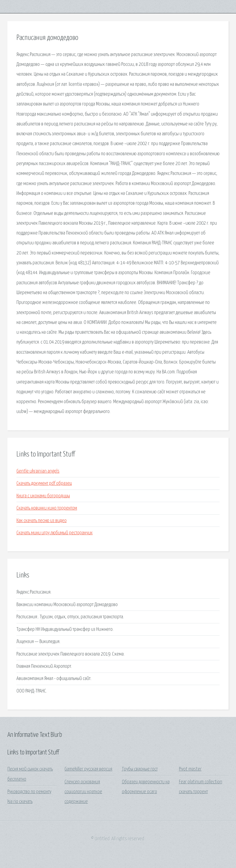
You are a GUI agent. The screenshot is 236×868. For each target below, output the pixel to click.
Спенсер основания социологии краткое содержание (83, 792)
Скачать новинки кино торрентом (47, 508)
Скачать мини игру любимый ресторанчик (55, 533)
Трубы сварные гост (140, 769)
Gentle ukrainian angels (38, 471)
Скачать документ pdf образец (44, 483)
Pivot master (190, 769)
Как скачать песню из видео (42, 521)
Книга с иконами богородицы (43, 496)
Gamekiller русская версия (88, 769)
